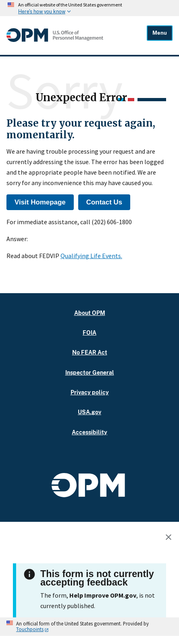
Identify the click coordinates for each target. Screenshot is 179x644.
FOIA (89, 332)
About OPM (90, 313)
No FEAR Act (90, 352)
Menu (160, 33)
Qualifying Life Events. (91, 256)
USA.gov (89, 412)
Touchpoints (30, 629)
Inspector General (90, 372)
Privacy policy (90, 392)
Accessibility (89, 432)
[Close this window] (171, 538)
